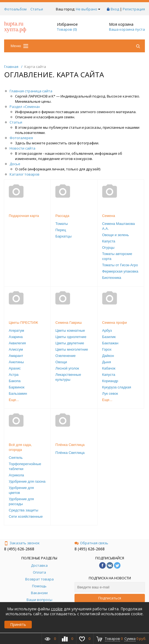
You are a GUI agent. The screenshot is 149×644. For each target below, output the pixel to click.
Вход (115, 9)
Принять (18, 624)
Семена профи (114, 323)
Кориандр (110, 381)
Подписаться (110, 598)
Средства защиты (24, 510)
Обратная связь (91, 543)
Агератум (16, 330)
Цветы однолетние (71, 337)
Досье (15, 164)
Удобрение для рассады (21, 501)
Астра (14, 375)
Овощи (61, 362)
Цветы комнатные (70, 330)
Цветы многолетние (72, 349)
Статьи (37, 9)
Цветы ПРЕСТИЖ (23, 323)
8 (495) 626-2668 (19, 549)
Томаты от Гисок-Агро (120, 265)
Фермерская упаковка (120, 271)
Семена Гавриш (68, 323)
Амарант (16, 356)
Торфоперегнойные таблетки (25, 466)
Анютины (16, 362)
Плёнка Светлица (70, 445)
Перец (61, 230)
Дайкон (108, 356)
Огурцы (108, 247)
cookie (57, 609)
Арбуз (107, 330)
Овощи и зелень (116, 235)
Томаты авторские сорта (117, 256)
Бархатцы (63, 236)
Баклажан (110, 343)
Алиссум (16, 349)
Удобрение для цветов (21, 490)
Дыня (107, 362)
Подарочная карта (24, 216)
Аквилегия (17, 343)
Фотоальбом (15, 9)
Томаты (61, 224)
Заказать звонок (22, 543)
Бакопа (15, 381)
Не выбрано (88, 9)
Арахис (15, 368)
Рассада (62, 216)
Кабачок (109, 368)
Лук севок (110, 393)
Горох (107, 349)
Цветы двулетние (70, 343)
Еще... (14, 400)
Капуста (109, 241)
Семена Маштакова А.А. (119, 226)
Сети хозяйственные (26, 516)
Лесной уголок (67, 368)
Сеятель (16, 458)
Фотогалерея (21, 138)
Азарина (16, 337)
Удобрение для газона (27, 481)
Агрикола (16, 475)
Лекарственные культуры (68, 377)
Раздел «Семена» (25, 107)
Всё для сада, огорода (20, 447)
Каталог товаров (25, 174)
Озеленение (65, 356)
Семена (109, 216)
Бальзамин (18, 393)
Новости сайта (22, 148)
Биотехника (112, 278)
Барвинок (17, 387)
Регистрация (134, 9)
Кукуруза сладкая (117, 387)
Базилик (109, 337)
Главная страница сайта (31, 91)
